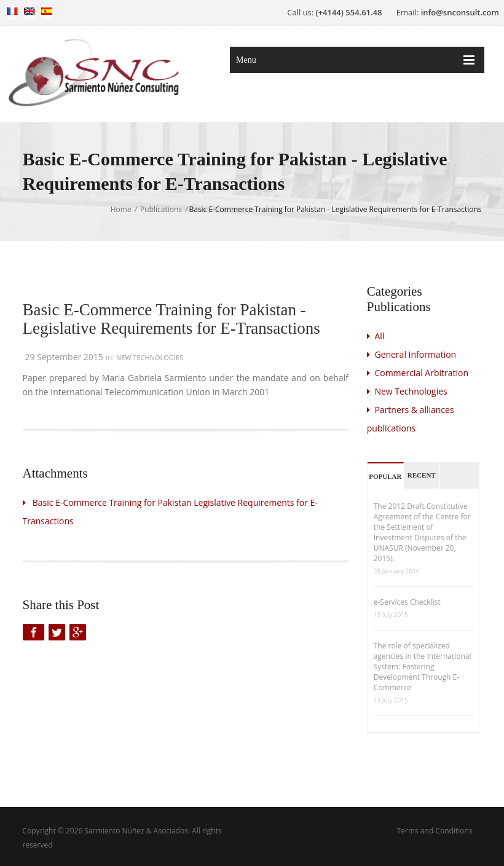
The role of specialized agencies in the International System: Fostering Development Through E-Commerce (423, 667)
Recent (422, 475)
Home (121, 209)
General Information (411, 354)
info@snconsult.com (460, 12)
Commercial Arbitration (418, 373)
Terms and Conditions (435, 831)
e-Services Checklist (407, 602)
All (376, 336)
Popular (385, 476)
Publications (161, 209)
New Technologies (150, 357)
